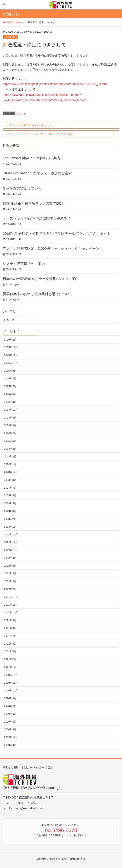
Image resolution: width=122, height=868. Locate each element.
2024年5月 (10, 449)
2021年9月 (10, 620)
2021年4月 (10, 651)
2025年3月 (10, 402)
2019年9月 (10, 745)
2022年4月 (10, 573)
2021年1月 (10, 667)
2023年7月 (10, 488)
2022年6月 (10, 566)
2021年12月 (11, 597)
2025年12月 (11, 347)
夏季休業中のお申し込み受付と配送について (38, 294)
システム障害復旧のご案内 (24, 264)
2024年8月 (10, 425)
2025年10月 (11, 363)
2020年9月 (10, 698)
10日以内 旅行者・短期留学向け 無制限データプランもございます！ (57, 234)
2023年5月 (10, 503)
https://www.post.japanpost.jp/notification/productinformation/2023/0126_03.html (55, 84)
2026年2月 (10, 340)
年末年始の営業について (22, 188)
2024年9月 (10, 418)
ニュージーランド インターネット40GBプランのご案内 (41, 134)
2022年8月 (10, 558)
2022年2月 (10, 589)
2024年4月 (10, 457)
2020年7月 (10, 706)
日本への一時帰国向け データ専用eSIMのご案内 (41, 279)
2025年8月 (10, 379)
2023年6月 (10, 495)
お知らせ (11, 37)
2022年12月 (11, 535)
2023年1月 (10, 527)
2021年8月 (10, 628)
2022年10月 (11, 550)
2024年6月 (10, 441)
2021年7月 (10, 636)
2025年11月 (11, 355)
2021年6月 (10, 644)
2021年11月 (11, 605)
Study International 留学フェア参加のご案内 (37, 173)
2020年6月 (10, 714)
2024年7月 (10, 433)
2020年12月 (11, 675)
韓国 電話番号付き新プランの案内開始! (34, 203)
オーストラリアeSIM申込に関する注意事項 (37, 218)
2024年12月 (11, 410)
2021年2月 (10, 659)
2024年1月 (10, 464)
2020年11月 (11, 683)
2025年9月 (10, 371)
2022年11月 (11, 542)
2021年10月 (11, 613)
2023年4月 (10, 511)
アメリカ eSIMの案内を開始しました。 (32, 125)
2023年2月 (10, 519)
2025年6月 (10, 394)
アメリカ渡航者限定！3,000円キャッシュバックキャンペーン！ (53, 249)
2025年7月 (10, 386)
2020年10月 (11, 691)
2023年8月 (10, 480)
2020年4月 (10, 722)
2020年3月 (10, 729)
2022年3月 (10, 581)
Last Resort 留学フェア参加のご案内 (32, 158)
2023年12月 (11, 472)
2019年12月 (11, 737)
